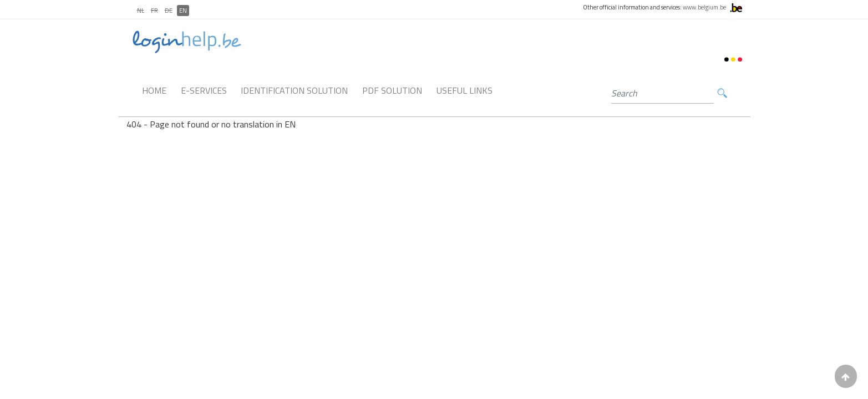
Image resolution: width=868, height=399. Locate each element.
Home (154, 90)
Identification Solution (294, 90)
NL (141, 11)
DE (169, 11)
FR (154, 11)
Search (722, 93)
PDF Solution (392, 90)
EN (183, 11)
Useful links (465, 90)
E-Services (204, 90)
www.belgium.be (704, 7)
